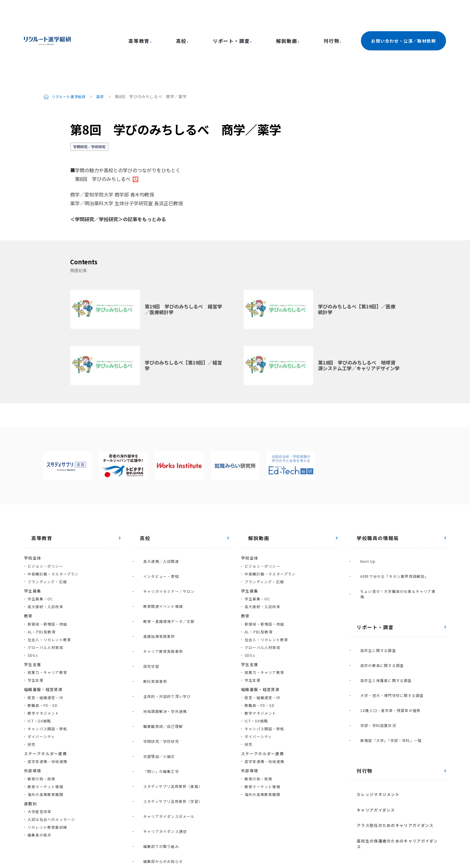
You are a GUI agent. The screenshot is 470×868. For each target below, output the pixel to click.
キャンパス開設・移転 (47, 678)
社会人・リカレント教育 (49, 589)
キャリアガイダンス (369, 671)
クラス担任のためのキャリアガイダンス (388, 679)
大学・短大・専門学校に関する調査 (385, 593)
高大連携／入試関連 (154, 507)
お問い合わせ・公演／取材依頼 (403, 15)
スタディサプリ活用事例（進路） (166, 624)
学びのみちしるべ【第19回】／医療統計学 (357, 259)
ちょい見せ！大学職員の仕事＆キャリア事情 (393, 523)
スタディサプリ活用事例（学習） (166, 632)
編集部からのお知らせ (156, 663)
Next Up (361, 507)
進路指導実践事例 (152, 546)
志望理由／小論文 (152, 609)
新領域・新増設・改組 (47, 574)
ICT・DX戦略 (39, 670)
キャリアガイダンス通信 (158, 648)
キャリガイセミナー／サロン (162, 523)
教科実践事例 (148, 570)
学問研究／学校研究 (89, 96)
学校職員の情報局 (371, 488)
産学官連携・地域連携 (47, 711)
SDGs (33, 605)
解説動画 (302, 16)
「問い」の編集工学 (154, 616)
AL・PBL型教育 (42, 581)
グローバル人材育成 (45, 597)
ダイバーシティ (41, 686)
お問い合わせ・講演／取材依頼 (162, 842)
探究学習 (144, 562)
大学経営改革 (39, 761)
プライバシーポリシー (223, 842)
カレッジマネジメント (371, 663)
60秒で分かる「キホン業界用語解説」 (387, 515)
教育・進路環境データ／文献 (162, 538)
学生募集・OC (40, 548)
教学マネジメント (43, 663)
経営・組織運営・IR (45, 647)
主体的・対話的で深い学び (160, 577)
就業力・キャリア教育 (47, 622)
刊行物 (335, 16)
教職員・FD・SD (43, 655)
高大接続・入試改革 (45, 556)
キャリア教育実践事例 (156, 554)
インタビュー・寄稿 (154, 515)
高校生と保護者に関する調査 (379, 585)
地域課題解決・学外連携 (158, 585)
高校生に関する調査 (371, 569)
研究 (31, 694)
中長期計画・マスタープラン (53, 523)
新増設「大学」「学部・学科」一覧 (384, 616)
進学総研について (48, 842)
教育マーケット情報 (45, 736)
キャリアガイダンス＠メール (162, 640)
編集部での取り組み (154, 655)
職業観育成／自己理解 (156, 593)
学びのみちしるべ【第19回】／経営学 (183, 315)
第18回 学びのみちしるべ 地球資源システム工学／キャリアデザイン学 (359, 315)
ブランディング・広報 (47, 531)
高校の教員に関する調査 (375, 577)
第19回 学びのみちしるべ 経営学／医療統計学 (183, 259)
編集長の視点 (39, 784)
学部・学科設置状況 (371, 608)
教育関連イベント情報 (156, 531)
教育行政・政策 (41, 728)
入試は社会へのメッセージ (51, 769)
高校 (222, 16)
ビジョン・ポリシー (45, 516)
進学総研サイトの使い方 (98, 842)
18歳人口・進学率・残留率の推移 (383, 601)
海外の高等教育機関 (45, 744)
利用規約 (262, 842)
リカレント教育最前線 (47, 777)
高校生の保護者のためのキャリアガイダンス (392, 688)
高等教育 (192, 16)
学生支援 (36, 630)
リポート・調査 (260, 16)
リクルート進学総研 (71, 46)
